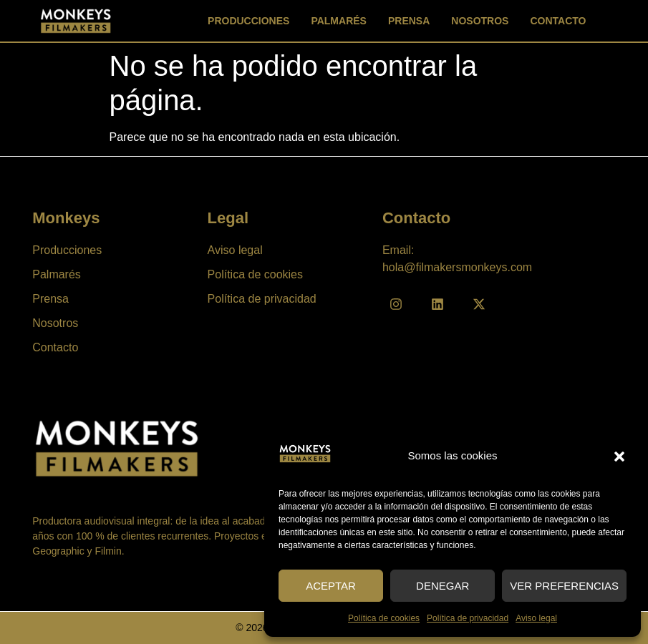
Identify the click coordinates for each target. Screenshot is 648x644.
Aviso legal (536, 618)
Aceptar (331, 586)
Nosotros (480, 21)
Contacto (558, 21)
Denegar (443, 586)
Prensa (409, 21)
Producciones (248, 21)
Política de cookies (384, 618)
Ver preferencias (564, 586)
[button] (619, 457)
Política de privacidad (468, 618)
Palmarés (339, 21)
